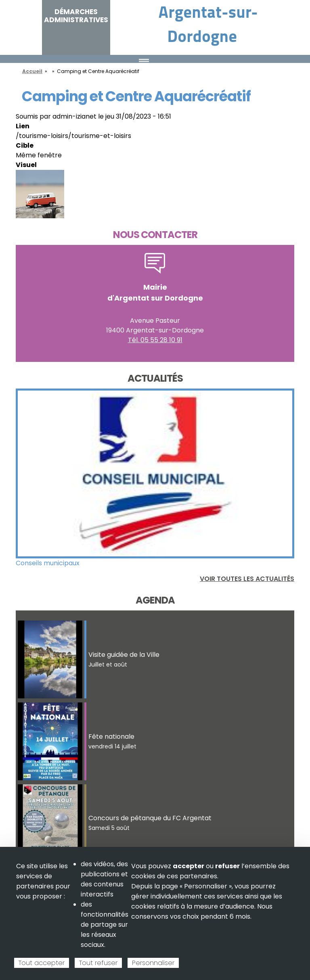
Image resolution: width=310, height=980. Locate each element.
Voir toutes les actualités (247, 579)
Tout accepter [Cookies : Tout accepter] (42, 963)
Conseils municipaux (48, 563)
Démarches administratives (76, 16)
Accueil (32, 71)
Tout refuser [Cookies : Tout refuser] (98, 963)
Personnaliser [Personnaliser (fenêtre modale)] (153, 963)
